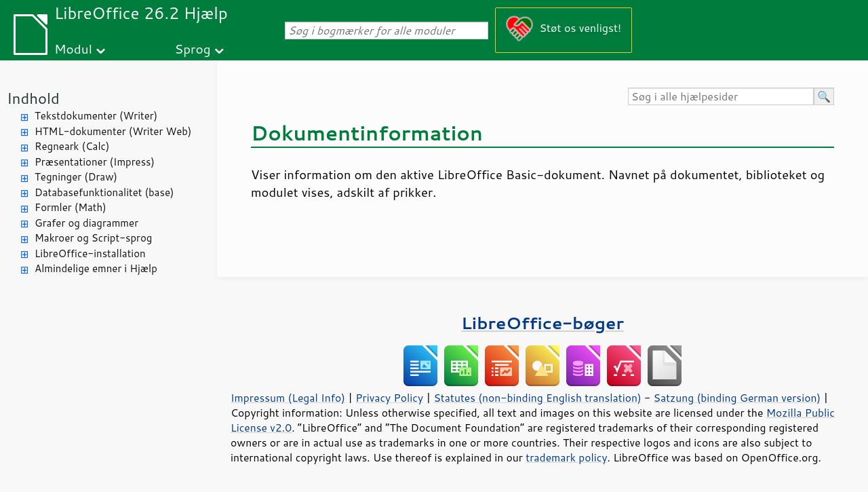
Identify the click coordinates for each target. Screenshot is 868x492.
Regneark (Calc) (72, 146)
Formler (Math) (71, 207)
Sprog (193, 49)
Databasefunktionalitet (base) (104, 192)
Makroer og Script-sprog (93, 238)
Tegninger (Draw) (76, 177)
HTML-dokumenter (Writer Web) (113, 131)
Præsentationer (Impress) (95, 162)
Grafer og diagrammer (86, 223)
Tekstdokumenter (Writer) (96, 116)
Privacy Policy (389, 398)
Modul (73, 49)
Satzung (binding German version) (737, 398)
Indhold (33, 98)
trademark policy (566, 457)
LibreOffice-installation (90, 253)
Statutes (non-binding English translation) (537, 398)
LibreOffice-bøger (542, 323)
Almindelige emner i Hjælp (96, 268)
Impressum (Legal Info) (288, 398)
